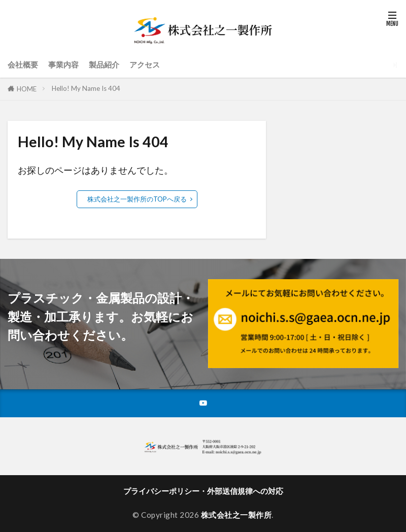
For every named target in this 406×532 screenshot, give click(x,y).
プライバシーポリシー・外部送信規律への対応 (203, 492)
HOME (27, 89)
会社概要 (23, 64)
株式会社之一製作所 (236, 516)
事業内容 (63, 64)
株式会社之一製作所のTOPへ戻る (137, 199)
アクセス (145, 64)
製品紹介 (104, 64)
